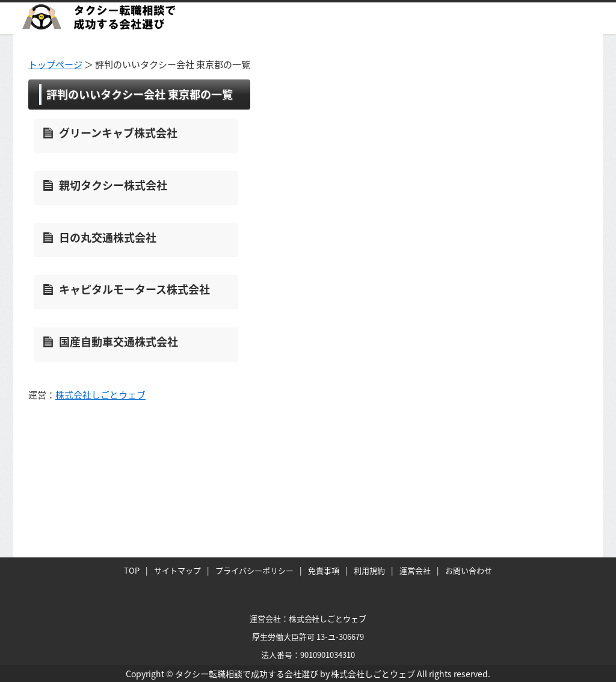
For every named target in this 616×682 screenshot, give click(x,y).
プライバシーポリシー (254, 570)
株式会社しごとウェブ (100, 395)
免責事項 (324, 570)
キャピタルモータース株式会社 (134, 289)
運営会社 (415, 570)
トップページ (55, 64)
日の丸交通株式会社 (108, 237)
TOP (132, 570)
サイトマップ (177, 570)
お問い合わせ (469, 570)
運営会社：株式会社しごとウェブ (308, 618)
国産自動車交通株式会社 (119, 342)
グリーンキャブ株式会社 (118, 133)
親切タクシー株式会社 (113, 185)
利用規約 (369, 570)
